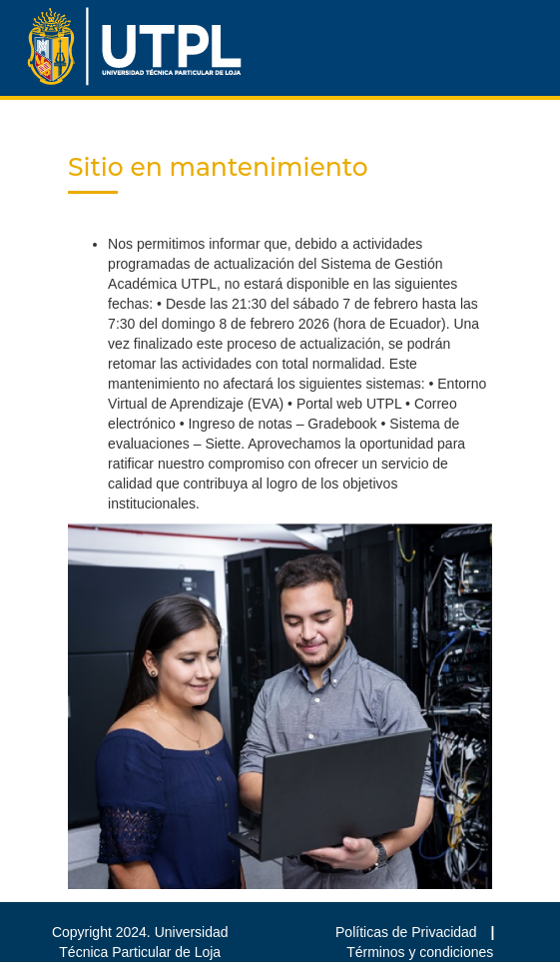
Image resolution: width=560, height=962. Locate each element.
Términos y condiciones (420, 952)
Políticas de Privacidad (408, 932)
